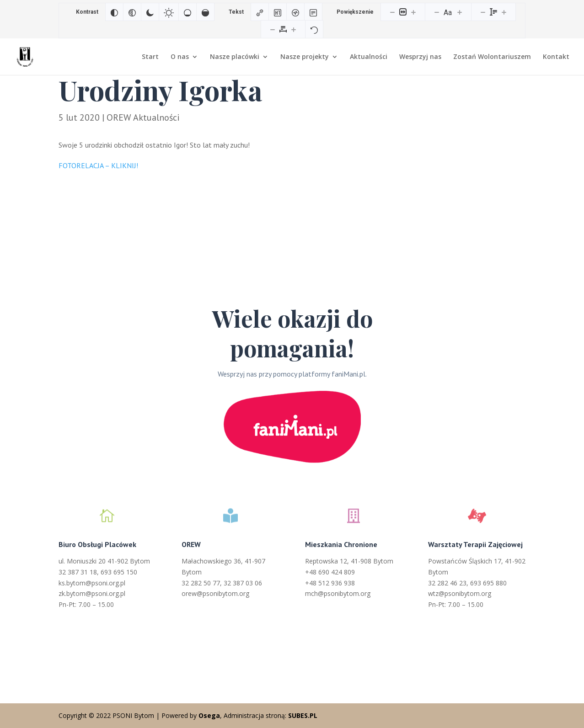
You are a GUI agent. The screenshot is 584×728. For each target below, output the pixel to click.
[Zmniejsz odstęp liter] (273, 29)
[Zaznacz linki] (260, 12)
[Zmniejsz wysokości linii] (483, 12)
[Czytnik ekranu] (295, 12)
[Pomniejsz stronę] (392, 12)
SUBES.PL (303, 715)
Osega (209, 715)
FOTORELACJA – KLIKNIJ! (99, 165)
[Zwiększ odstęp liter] (294, 29)
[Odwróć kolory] (114, 12)
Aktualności (369, 57)
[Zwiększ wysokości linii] (504, 12)
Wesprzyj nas (420, 57)
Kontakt (556, 57)
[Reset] (314, 29)
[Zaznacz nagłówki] (278, 12)
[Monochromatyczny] (132, 12)
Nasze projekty (305, 57)
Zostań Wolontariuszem (492, 57)
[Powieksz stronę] (413, 12)
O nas (180, 57)
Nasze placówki (235, 57)
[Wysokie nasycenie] (205, 12)
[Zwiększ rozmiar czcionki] (460, 12)
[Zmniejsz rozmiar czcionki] (437, 12)
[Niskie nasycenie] (188, 12)
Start (150, 57)
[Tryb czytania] (313, 12)
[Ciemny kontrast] (150, 12)
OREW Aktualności (143, 117)
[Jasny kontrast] (169, 12)
